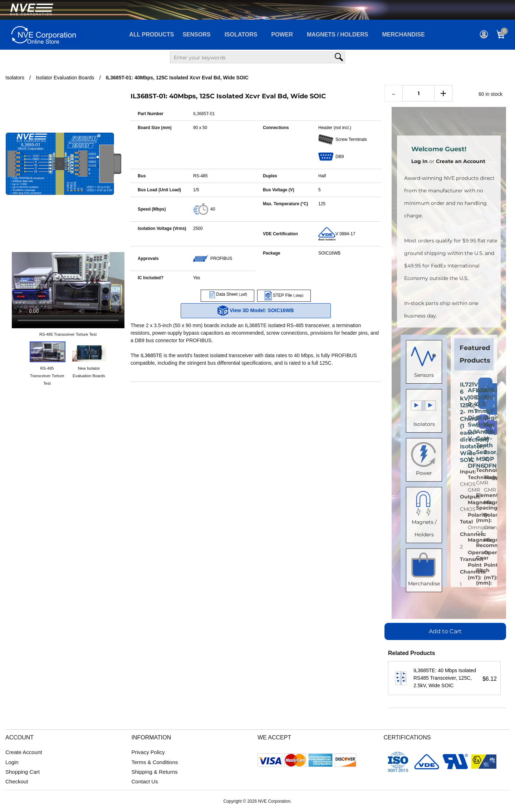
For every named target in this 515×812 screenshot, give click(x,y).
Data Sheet (227, 294)
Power (282, 35)
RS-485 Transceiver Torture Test (68, 334)
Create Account (24, 752)
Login (12, 762)
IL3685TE (151, 355)
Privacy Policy (148, 752)
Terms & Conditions (155, 762)
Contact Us (145, 781)
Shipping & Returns (155, 772)
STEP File (284, 295)
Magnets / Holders (338, 35)
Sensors (196, 35)
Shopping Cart (23, 772)
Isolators (241, 35)
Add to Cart (445, 631)
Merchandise (404, 35)
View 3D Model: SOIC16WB (256, 311)
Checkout (17, 781)
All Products (151, 35)
